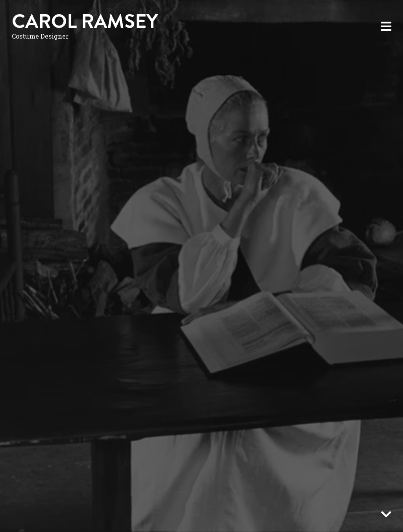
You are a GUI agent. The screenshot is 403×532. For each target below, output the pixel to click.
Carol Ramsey (85, 21)
